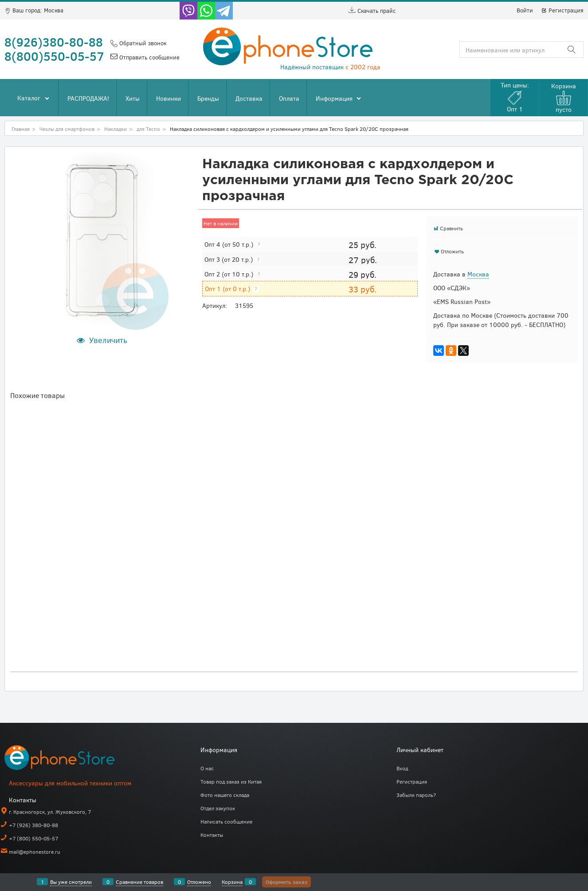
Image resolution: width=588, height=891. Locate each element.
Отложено (199, 882)
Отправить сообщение (149, 57)
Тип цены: (515, 97)
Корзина (232, 882)
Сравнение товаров (139, 882)
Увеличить (108, 340)
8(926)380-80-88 (54, 42)
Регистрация (562, 10)
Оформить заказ (286, 882)
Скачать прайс (372, 11)
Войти (525, 10)
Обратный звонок (142, 43)
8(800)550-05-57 (54, 56)
